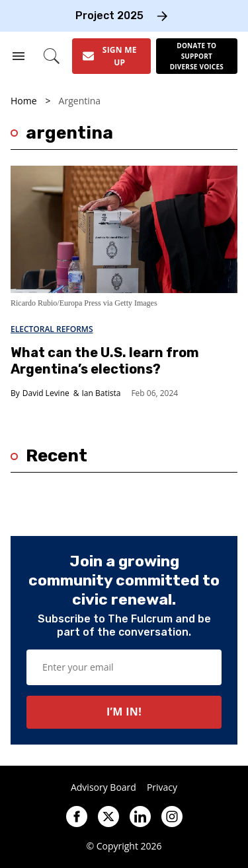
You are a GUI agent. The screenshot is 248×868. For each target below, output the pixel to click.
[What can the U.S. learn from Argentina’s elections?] (124, 229)
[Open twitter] (108, 817)
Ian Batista (102, 393)
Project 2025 (109, 16)
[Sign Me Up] (111, 56)
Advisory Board (103, 787)
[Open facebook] (77, 817)
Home (24, 101)
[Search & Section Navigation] (19, 56)
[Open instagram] (172, 817)
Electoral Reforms (52, 329)
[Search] (52, 56)
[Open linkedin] (140, 817)
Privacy (162, 787)
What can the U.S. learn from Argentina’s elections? (105, 361)
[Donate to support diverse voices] (197, 56)
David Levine (46, 393)
